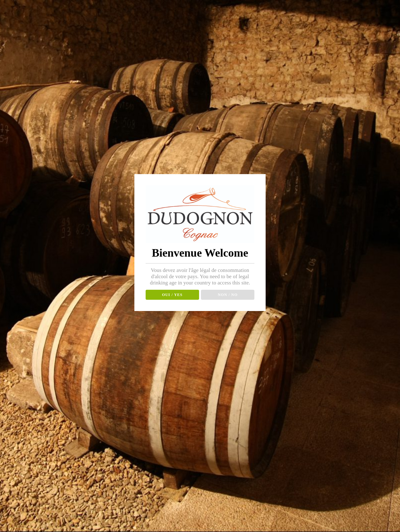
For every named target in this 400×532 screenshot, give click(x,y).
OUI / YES (172, 295)
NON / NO (228, 295)
